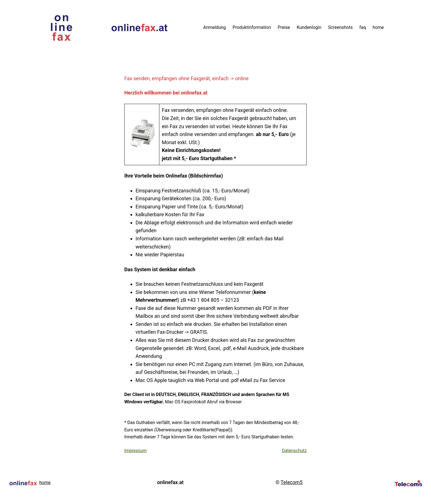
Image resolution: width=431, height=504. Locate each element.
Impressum (136, 451)
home (45, 483)
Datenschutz (294, 451)
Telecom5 (292, 482)
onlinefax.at (170, 482)
